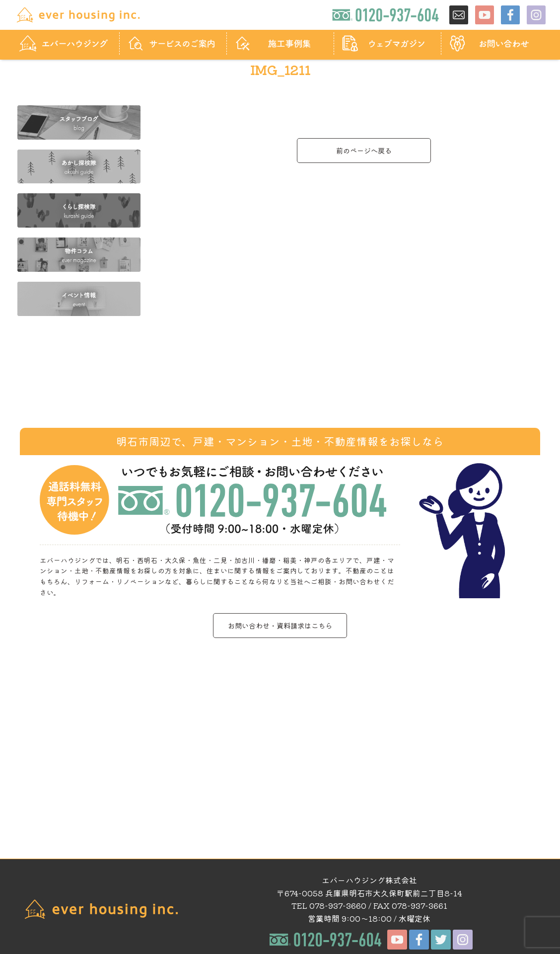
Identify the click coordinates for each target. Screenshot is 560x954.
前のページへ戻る (364, 150)
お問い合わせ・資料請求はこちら (280, 625)
